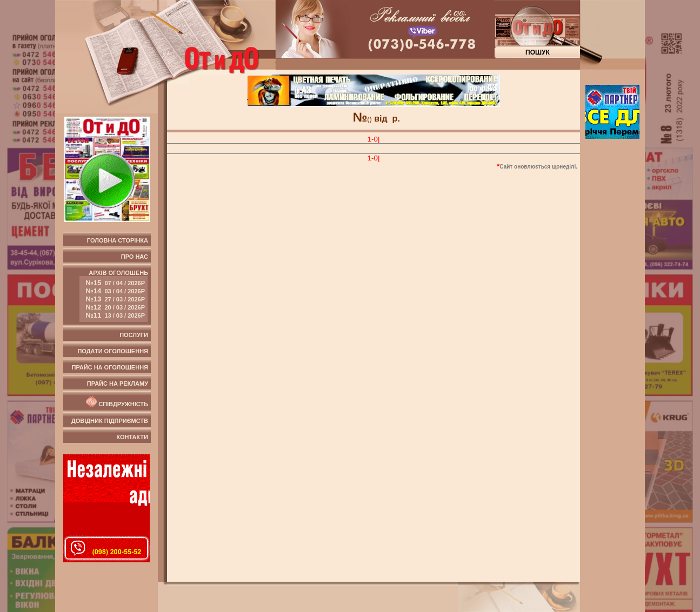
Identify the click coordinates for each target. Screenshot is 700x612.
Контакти (132, 437)
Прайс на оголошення (110, 367)
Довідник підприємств (110, 421)
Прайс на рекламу (118, 384)
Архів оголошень (114, 296)
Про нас (135, 257)
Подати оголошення (113, 351)
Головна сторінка (118, 240)
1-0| (374, 139)
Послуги (134, 335)
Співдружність (116, 402)
